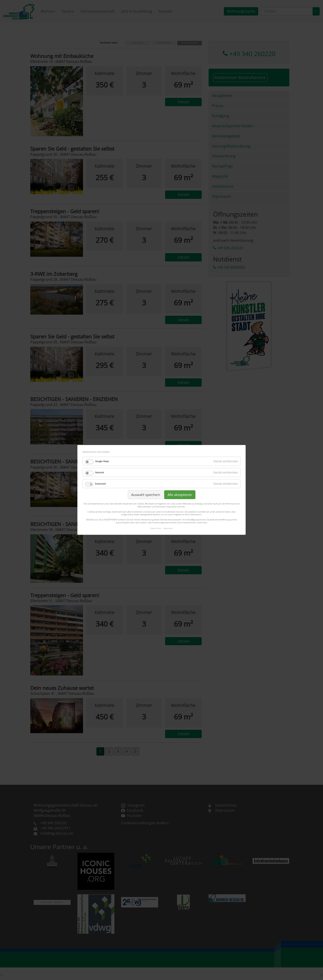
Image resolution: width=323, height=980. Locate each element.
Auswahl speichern (146, 495)
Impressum (168, 528)
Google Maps (102, 461)
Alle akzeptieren (180, 495)
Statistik (99, 472)
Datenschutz (156, 528)
